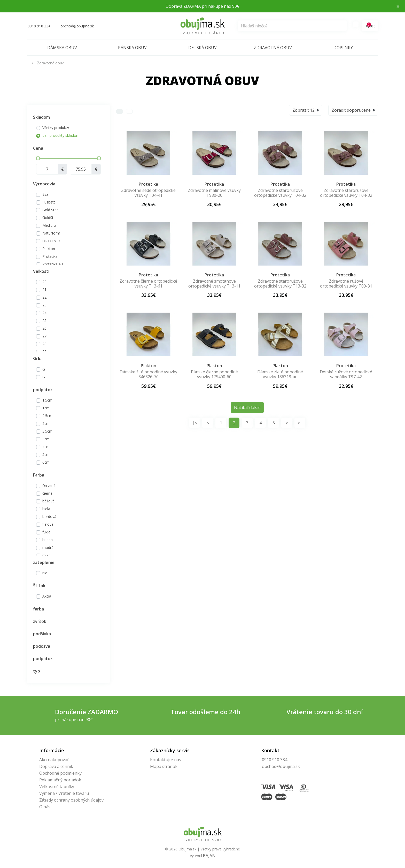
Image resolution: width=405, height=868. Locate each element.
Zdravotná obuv (273, 48)
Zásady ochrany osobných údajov (71, 800)
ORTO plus (51, 241)
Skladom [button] (41, 117)
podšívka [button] (42, 634)
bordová (49, 516)
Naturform (51, 233)
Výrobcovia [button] (44, 184)
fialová (48, 524)
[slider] (38, 158)
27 (44, 336)
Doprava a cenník (56, 766)
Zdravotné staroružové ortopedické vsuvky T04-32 (280, 193)
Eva (45, 194)
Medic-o (49, 225)
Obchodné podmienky (60, 773)
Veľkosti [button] (41, 271)
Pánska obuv (132, 48)
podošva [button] (42, 646)
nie (45, 573)
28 (44, 344)
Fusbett (49, 202)
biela (46, 509)
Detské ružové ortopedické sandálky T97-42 (346, 374)
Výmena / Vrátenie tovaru (64, 793)
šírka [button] (38, 359)
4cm (46, 447)
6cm (46, 462)
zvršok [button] (40, 621)
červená (49, 485)
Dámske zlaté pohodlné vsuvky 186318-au (280, 374)
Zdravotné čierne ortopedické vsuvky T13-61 (148, 284)
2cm (46, 423)
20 (44, 282)
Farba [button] (39, 475)
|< (194, 423)
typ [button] (37, 671)
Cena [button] (38, 148)
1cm (46, 408)
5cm (46, 454)
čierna (47, 493)
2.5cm (47, 416)
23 (44, 305)
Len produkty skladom (61, 135)
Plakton (49, 249)
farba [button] (38, 609)
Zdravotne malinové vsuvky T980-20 (214, 193)
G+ (45, 377)
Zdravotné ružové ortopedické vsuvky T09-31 (346, 284)
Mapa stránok (164, 766)
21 (44, 289)
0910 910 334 (275, 760)
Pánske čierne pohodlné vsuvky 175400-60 (214, 374)
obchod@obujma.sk (281, 766)
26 (44, 328)
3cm (46, 439)
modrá (48, 548)
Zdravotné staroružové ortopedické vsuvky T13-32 (280, 284)
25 (44, 320)
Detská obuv (202, 48)
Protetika (50, 256)
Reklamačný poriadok (60, 780)
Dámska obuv (62, 48)
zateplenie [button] (44, 562)
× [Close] (398, 6)
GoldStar (50, 218)
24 (44, 313)
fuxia (46, 532)
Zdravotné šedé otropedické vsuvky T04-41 (148, 193)
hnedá (48, 540)
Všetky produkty (56, 128)
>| (300, 423)
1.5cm (47, 400)
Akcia (47, 596)
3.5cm (47, 431)
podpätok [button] (43, 390)
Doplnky (343, 48)
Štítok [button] (39, 586)
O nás (45, 807)
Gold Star (50, 210)
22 (44, 297)
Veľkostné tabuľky (57, 787)
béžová (48, 501)
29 (44, 352)
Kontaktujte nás (166, 760)
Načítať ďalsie (247, 407)
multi (46, 555)
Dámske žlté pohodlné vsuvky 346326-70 (148, 374)
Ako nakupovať (54, 760)
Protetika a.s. (53, 264)
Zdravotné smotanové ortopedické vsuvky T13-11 (214, 284)
